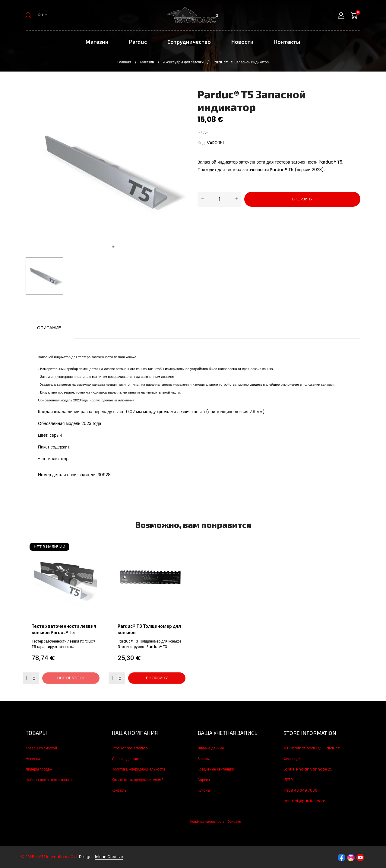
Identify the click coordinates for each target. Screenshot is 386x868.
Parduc (138, 42)
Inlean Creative (109, 857)
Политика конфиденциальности (138, 769)
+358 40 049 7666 (300, 790)
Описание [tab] (49, 328)
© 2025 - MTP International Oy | (57, 857)
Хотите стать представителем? (138, 780)
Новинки (33, 759)
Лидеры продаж (39, 769)
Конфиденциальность (207, 822)
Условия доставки (127, 759)
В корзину (302, 199)
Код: (202, 143)
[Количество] (219, 199)
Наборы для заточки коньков (50, 780)
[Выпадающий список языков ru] (43, 15)
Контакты (287, 42)
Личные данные (211, 748)
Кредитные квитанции (216, 769)
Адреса (204, 780)
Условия (234, 822)
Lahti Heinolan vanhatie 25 (308, 769)
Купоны (204, 790)
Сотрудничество (189, 42)
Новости (242, 42)
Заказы (204, 759)
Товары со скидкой (41, 748)
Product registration (130, 748)
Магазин (97, 42)
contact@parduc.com (304, 801)
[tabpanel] (107, 171)
